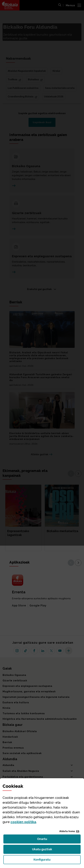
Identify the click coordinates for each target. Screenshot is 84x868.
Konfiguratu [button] (57, 861)
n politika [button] (23, 822)
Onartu (46, 840)
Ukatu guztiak (43, 850)
